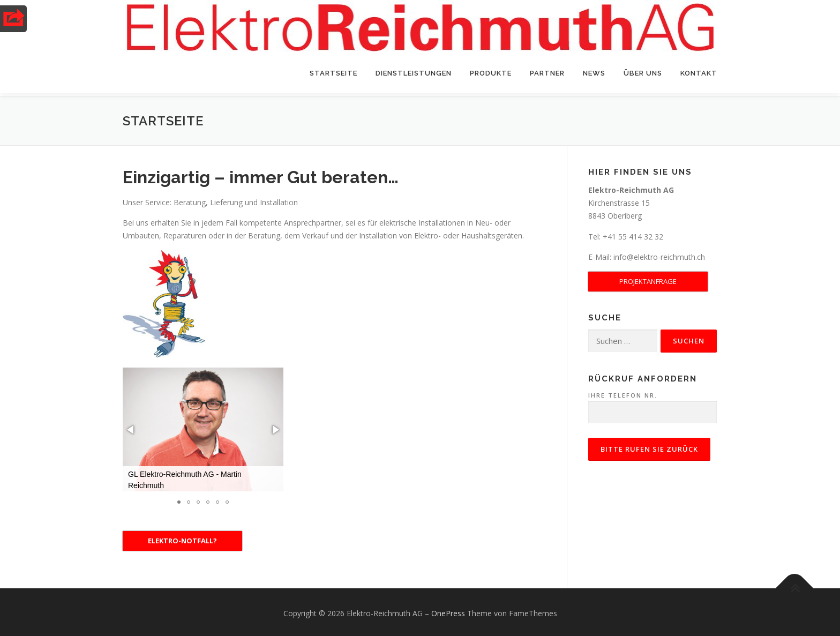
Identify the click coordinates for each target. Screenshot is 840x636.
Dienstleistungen (414, 73)
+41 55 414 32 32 (632, 233)
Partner (547, 73)
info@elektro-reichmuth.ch (659, 254)
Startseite (333, 73)
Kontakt (699, 73)
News (594, 73)
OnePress (448, 611)
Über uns (643, 73)
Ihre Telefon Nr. (652, 401)
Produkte (491, 73)
